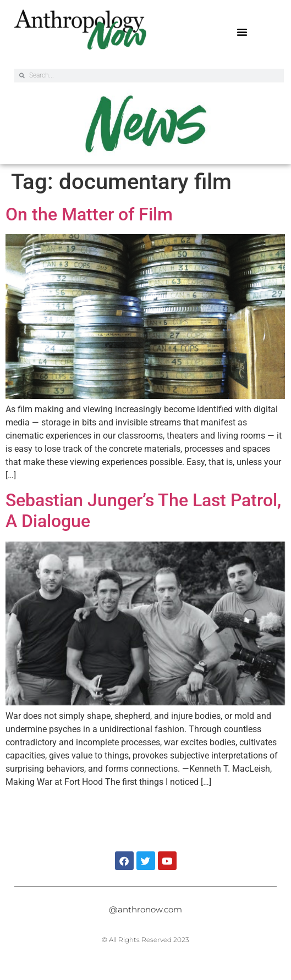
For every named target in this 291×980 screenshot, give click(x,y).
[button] (242, 32)
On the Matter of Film (89, 214)
